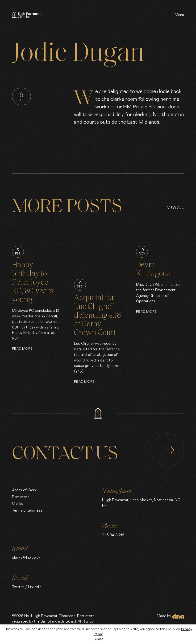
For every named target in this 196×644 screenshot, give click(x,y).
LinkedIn (35, 587)
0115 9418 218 (113, 535)
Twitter (18, 587)
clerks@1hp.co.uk (26, 558)
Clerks (18, 504)
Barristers (21, 497)
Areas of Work (24, 490)
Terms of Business (27, 511)
